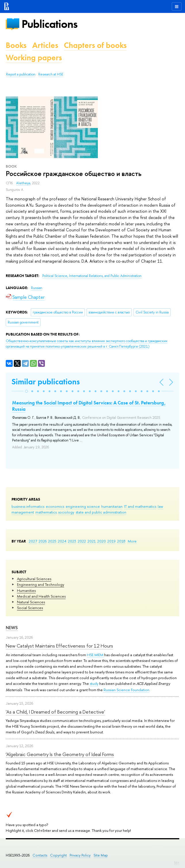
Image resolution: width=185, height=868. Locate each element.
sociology (66, 512)
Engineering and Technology (41, 584)
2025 (52, 541)
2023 (72, 541)
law (160, 506)
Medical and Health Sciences (41, 596)
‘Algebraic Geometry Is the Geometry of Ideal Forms (60, 754)
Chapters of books (95, 45)
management (23, 512)
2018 (121, 541)
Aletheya (23, 183)
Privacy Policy (80, 855)
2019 (111, 541)
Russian (37, 288)
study (94, 683)
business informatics (28, 506)
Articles (45, 45)
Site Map (101, 855)
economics (55, 506)
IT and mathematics (140, 506)
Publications (49, 24)
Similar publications (46, 382)
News (12, 628)
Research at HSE (51, 74)
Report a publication (21, 74)
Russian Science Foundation (126, 690)
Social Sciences (30, 608)
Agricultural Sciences (34, 579)
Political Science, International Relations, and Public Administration (92, 276)
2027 (33, 541)
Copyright (58, 855)
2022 (82, 541)
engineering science (83, 506)
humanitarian (112, 506)
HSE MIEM (96, 655)
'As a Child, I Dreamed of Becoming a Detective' (55, 712)
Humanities (26, 590)
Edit (177, 863)
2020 (102, 541)
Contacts (40, 855)
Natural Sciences (31, 602)
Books (16, 45)
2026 (43, 541)
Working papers (34, 58)
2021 (92, 541)
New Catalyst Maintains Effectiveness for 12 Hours (59, 646)
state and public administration (101, 512)
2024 (62, 541)
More (132, 541)
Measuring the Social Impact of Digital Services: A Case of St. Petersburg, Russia (89, 406)
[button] (26, 391)
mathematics (46, 512)
